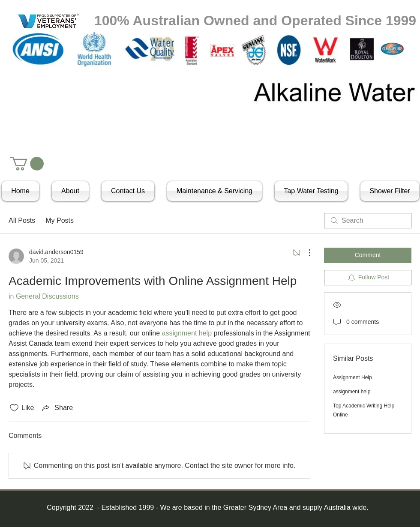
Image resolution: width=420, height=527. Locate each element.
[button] (27, 164)
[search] (368, 221)
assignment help (352, 392)
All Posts (22, 220)
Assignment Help (352, 377)
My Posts (60, 220)
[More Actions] (305, 253)
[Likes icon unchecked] (14, 408)
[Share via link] (57, 408)
